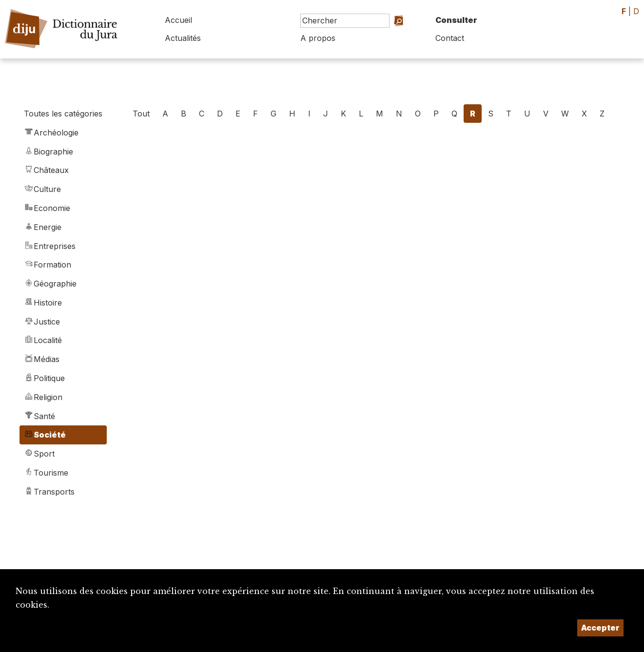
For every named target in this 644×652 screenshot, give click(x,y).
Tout (141, 114)
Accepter (600, 628)
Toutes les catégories (63, 114)
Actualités (183, 38)
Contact (450, 38)
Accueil (178, 20)
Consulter (456, 20)
